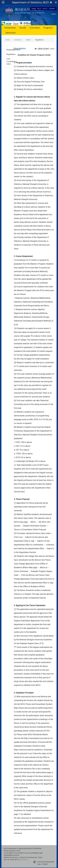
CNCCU (45, 9)
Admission (11, 33)
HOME (34, 9)
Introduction (10, 28)
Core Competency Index (9, 61)
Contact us (25, 860)
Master (28, 40)
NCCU (39, 9)
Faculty (23, 28)
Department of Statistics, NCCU (31, 2)
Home (8, 40)
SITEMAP (52, 9)
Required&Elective (9, 50)
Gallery (54, 14)
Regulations (9, 54)
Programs (48, 28)
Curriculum (35, 28)
